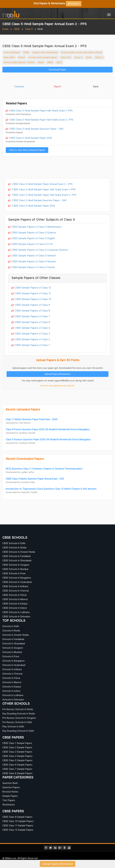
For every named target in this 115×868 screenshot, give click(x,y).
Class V (78, 57)
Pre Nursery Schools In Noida (18, 709)
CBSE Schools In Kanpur (15, 604)
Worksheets (9, 805)
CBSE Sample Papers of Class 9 (32, 305)
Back (96, 86)
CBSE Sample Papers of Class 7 (32, 316)
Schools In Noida (11, 631)
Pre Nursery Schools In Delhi (17, 722)
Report (58, 86)
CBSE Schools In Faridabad (16, 556)
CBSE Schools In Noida (14, 548)
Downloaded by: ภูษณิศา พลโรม (20, 472)
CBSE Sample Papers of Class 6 (32, 322)
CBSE (17, 29)
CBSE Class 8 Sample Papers (17, 773)
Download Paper (57, 70)
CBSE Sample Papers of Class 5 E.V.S (32, 244)
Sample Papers (10, 796)
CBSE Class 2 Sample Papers (17, 747)
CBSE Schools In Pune (14, 573)
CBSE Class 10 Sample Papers (18, 821)
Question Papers (11, 787)
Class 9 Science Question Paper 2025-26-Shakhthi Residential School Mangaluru (48, 439)
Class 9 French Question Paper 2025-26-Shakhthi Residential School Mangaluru (48, 429)
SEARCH (74, 4)
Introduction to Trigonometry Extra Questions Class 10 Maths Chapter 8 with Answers (51, 489)
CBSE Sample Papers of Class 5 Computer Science (40, 250)
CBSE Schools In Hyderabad (17, 582)
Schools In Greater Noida (15, 635)
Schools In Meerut (12, 682)
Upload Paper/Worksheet (57, 374)
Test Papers (9, 800)
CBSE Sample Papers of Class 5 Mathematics (36, 227)
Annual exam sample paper (43, 57)
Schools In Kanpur (12, 687)
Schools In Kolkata (12, 669)
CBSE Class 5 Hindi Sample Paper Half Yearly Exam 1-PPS (41, 110)
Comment (19, 86)
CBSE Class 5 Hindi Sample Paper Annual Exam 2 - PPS (42, 184)
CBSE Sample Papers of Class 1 (32, 345)
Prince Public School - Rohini (19, 62)
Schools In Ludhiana (13, 695)
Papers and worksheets (45, 52)
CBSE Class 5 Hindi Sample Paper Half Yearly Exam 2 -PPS (41, 120)
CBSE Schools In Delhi (14, 543)
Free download (12, 52)
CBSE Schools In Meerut (15, 599)
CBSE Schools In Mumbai (15, 569)
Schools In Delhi (11, 626)
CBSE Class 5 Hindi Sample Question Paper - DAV (36, 129)
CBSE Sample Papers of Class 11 (33, 293)
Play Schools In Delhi (13, 726)
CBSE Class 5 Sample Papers (17, 760)
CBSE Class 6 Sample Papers (17, 765)
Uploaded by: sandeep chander (21, 433)
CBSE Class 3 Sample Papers (17, 752)
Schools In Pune (11, 656)
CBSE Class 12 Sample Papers (18, 830)
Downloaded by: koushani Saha (20, 482)
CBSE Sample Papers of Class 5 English (33, 238)
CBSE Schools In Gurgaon (16, 565)
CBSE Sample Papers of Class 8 (32, 311)
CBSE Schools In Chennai (16, 591)
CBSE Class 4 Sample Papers (17, 756)
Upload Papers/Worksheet (57, 864)
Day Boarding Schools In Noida (19, 714)
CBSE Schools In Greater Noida (19, 552)
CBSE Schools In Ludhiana (16, 612)
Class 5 (29, 29)
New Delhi (9, 57)
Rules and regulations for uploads (57, 386)
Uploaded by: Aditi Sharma (18, 423)
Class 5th (66, 57)
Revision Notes (10, 792)
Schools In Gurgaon (13, 648)
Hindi (89, 57)
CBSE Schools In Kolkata (15, 586)
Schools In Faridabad (13, 639)
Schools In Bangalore (13, 661)
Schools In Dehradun (13, 699)
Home (5, 29)
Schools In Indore (11, 691)
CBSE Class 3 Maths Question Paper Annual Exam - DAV (35, 479)
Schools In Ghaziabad (14, 643)
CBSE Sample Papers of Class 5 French (33, 267)
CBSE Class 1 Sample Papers (17, 743)
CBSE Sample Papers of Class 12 (33, 288)
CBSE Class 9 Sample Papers (17, 817)
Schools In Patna (11, 678)
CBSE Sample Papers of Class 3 (32, 334)
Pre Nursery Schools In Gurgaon (19, 718)
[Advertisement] (57, 79)
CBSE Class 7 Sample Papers (17, 769)
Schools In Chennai (12, 674)
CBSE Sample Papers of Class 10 (33, 299)
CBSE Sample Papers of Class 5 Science (34, 232)
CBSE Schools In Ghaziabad (17, 560)
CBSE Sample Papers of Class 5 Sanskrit (34, 255)
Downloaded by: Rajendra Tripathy (22, 492)
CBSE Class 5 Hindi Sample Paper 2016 (30, 138)
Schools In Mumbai (12, 652)
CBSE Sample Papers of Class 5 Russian (34, 261)
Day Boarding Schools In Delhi (18, 731)
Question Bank (10, 783)
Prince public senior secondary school (81, 52)
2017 (59, 62)
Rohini (22, 57)
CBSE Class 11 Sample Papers (18, 825)
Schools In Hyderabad (14, 665)
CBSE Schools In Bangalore (17, 578)
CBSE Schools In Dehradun (16, 616)
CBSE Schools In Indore (15, 608)
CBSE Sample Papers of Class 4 (32, 328)
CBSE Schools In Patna (14, 595)
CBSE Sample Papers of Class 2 (32, 339)
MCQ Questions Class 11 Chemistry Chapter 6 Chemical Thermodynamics (44, 469)
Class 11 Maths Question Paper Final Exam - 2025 (32, 419)
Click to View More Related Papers (27, 150)
